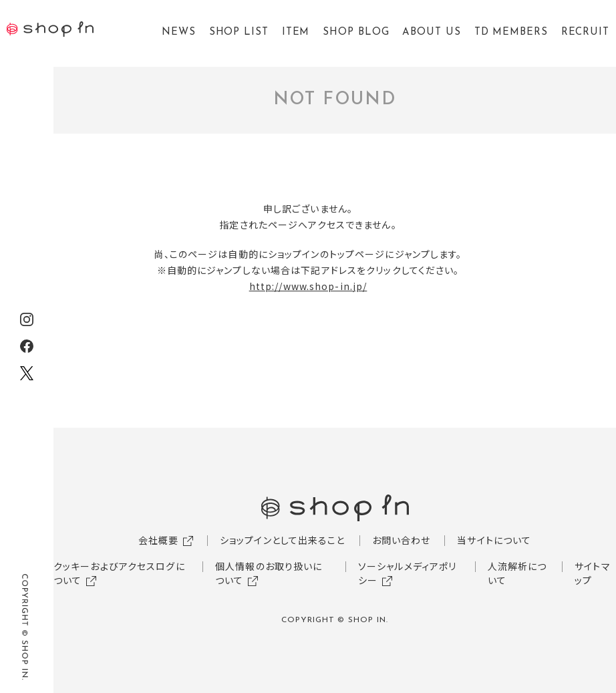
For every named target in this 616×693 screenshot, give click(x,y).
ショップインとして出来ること (283, 540)
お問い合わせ (402, 540)
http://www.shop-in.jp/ (308, 286)
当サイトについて (494, 540)
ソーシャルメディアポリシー (407, 573)
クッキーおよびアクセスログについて (119, 573)
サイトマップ (592, 573)
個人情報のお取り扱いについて (269, 573)
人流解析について (517, 573)
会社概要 (158, 540)
